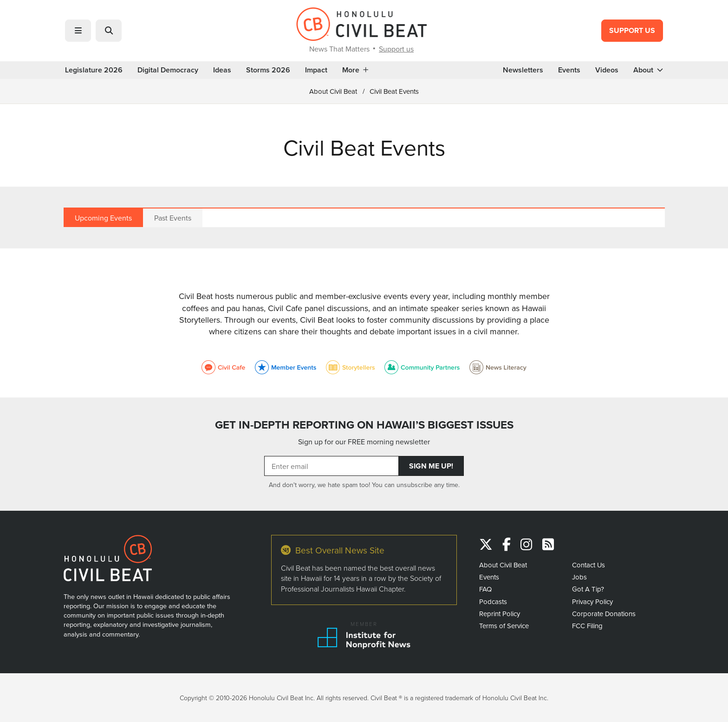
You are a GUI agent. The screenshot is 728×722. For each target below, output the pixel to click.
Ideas (222, 70)
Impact (316, 70)
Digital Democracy (168, 70)
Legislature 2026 (94, 70)
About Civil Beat (333, 91)
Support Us (632, 30)
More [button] (355, 70)
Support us (396, 49)
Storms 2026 (268, 70)
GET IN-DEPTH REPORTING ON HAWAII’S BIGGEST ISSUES (364, 425)
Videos (607, 70)
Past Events (173, 218)
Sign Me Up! (431, 466)
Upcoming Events (103, 218)
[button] (78, 31)
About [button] (648, 70)
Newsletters (523, 70)
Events (569, 70)
